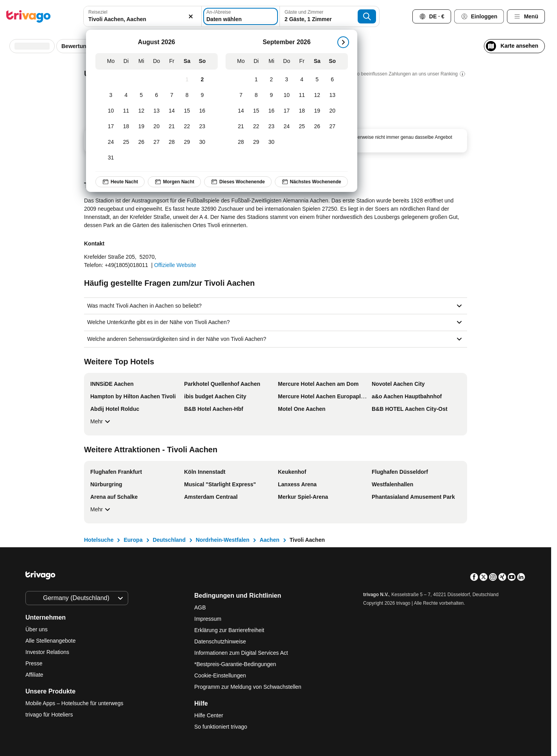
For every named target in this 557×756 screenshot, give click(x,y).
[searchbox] (142, 19)
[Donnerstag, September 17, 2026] (287, 111)
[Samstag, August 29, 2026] (187, 142)
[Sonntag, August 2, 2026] (202, 80)
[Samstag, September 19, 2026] (317, 111)
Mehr (101, 421)
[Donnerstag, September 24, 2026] (287, 127)
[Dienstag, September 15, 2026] (256, 111)
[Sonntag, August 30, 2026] (202, 142)
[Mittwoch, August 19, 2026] (141, 127)
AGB (200, 607)
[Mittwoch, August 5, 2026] (141, 95)
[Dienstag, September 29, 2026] (256, 142)
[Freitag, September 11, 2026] (302, 95)
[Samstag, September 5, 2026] (317, 80)
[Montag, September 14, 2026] (241, 111)
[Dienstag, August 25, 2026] (126, 142)
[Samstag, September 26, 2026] (317, 127)
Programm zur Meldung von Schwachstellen (248, 687)
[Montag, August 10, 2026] (111, 111)
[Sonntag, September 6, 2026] (332, 80)
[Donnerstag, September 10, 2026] (287, 95)
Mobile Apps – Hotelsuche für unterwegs (74, 703)
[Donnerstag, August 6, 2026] (157, 95)
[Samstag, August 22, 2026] (187, 127)
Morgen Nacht (174, 182)
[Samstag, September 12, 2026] (317, 95)
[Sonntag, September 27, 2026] (332, 127)
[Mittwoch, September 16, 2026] (271, 111)
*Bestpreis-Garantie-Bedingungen (235, 664)
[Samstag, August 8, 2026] (187, 95)
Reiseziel (98, 12)
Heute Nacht (120, 182)
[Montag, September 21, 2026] (241, 127)
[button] (142, 16)
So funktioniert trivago (221, 727)
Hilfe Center (209, 715)
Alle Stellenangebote (50, 641)
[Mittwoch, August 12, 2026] (141, 111)
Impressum (208, 619)
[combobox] (142, 16)
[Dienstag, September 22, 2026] (256, 127)
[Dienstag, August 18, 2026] (126, 127)
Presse (34, 663)
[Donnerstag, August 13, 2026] (157, 111)
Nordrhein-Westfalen (223, 540)
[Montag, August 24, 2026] (111, 142)
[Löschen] (191, 16)
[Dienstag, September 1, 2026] (256, 80)
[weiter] (343, 42)
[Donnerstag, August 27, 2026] (157, 142)
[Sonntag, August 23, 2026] (202, 127)
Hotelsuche (99, 540)
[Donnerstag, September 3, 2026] (287, 80)
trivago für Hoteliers (49, 715)
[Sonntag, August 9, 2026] (202, 95)
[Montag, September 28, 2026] (241, 142)
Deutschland (169, 540)
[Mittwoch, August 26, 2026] (141, 142)
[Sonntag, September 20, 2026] (332, 111)
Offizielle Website (175, 265)
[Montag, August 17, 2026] (111, 127)
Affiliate (34, 675)
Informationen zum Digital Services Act (241, 653)
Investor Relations (47, 652)
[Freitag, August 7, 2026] (172, 95)
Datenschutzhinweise (220, 641)
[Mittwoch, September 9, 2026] (271, 95)
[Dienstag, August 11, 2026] (126, 111)
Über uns (37, 629)
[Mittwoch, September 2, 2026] (271, 80)
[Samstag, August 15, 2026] (187, 111)
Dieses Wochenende (238, 182)
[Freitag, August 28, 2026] (172, 142)
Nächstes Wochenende (311, 182)
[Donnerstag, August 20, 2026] (157, 127)
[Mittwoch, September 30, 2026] (271, 142)
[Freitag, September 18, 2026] (302, 111)
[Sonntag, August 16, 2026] (202, 111)
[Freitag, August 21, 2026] (172, 127)
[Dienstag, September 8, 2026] (256, 95)
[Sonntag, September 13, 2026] (332, 95)
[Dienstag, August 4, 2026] (126, 95)
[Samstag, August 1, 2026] (187, 80)
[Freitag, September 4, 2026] (302, 80)
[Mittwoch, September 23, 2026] (271, 127)
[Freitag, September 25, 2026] (302, 127)
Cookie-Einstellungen (221, 675)
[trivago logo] (29, 16)
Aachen (270, 540)
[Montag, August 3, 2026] (111, 95)
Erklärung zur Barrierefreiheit (229, 630)
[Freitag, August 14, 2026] (172, 111)
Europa (133, 540)
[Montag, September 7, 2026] (241, 95)
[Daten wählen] (241, 16)
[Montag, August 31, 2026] (111, 158)
